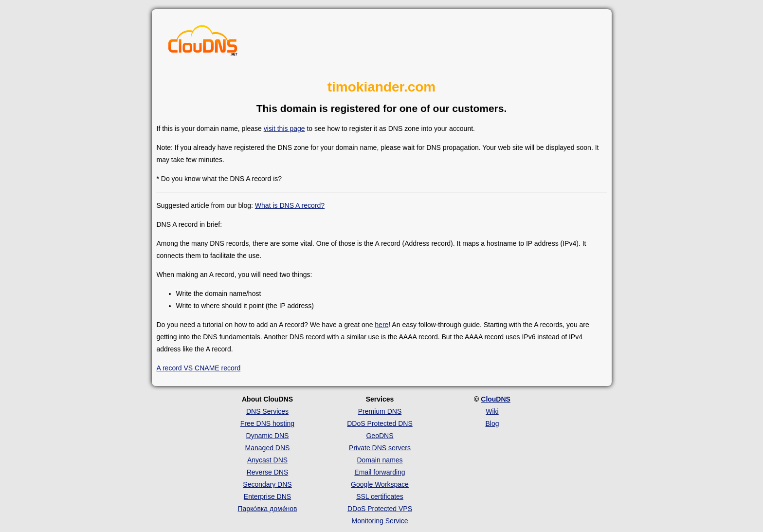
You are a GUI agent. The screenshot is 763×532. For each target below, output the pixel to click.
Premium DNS (380, 411)
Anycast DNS (267, 460)
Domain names (380, 460)
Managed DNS (268, 448)
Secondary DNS (267, 484)
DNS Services (267, 411)
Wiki (492, 411)
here (381, 325)
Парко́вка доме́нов (268, 509)
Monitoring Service (380, 521)
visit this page (284, 128)
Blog (492, 423)
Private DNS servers (380, 448)
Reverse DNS (268, 472)
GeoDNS (380, 436)
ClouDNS (496, 399)
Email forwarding (380, 472)
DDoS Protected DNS (380, 423)
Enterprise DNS (267, 496)
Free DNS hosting (267, 423)
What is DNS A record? (290, 205)
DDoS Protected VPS (380, 509)
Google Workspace (380, 484)
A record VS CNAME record (199, 368)
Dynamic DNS (268, 436)
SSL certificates (380, 496)
